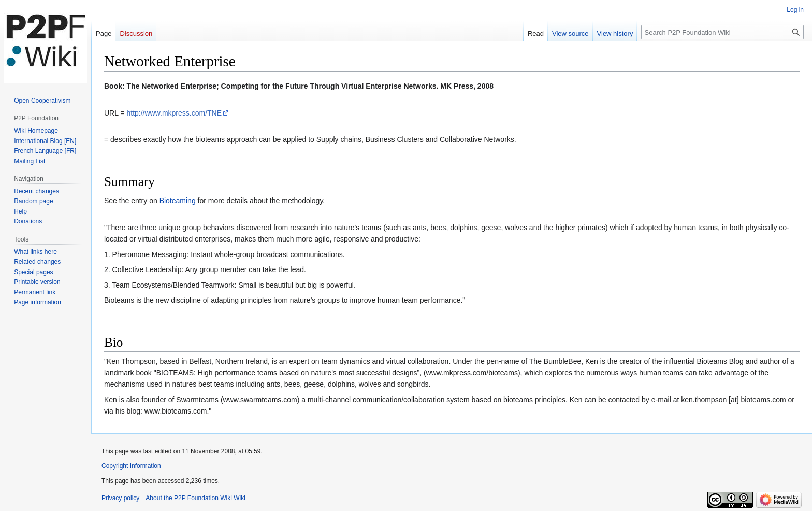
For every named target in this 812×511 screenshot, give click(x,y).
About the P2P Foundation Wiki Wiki (195, 498)
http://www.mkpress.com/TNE (174, 113)
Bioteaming (178, 201)
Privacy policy (120, 498)
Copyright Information (131, 466)
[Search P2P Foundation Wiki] (722, 32)
